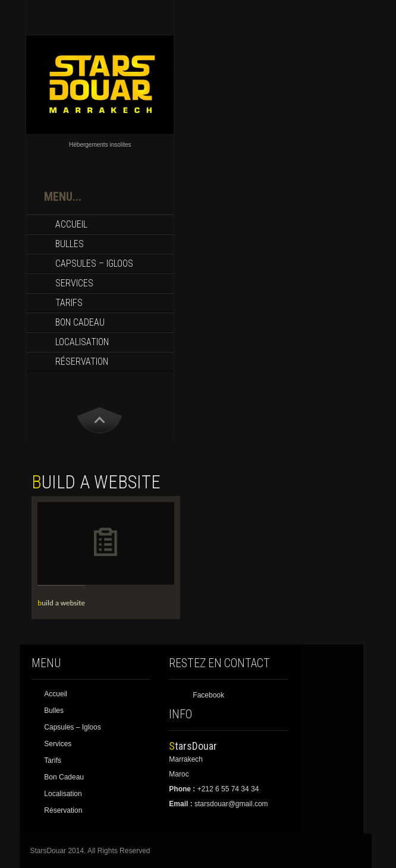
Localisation (82, 342)
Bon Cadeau (80, 322)
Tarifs (69, 303)
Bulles (70, 244)
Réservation (82, 362)
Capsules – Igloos (94, 263)
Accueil (71, 224)
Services (74, 283)
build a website (61, 603)
